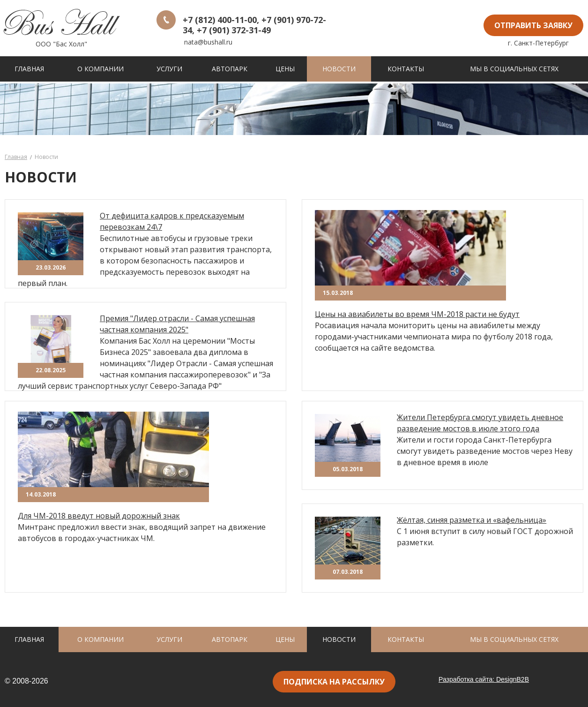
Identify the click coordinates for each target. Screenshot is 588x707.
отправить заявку (533, 25)
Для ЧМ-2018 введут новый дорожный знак (99, 516)
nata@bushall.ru (208, 42)
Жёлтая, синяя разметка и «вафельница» (472, 520)
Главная (16, 157)
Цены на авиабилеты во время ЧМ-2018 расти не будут (417, 314)
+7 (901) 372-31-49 (234, 30)
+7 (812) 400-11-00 (220, 20)
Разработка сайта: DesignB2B (484, 679)
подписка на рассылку (334, 682)
